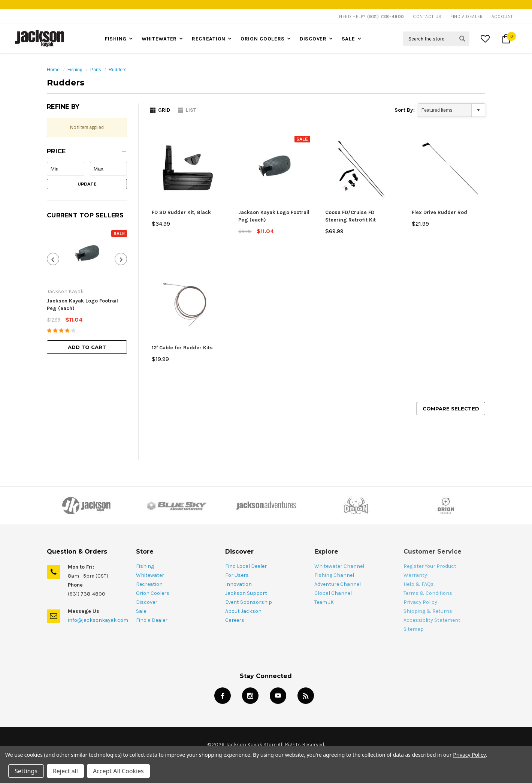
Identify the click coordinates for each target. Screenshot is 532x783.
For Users (237, 575)
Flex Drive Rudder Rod (439, 212)
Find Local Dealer (246, 566)
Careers (235, 620)
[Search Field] (436, 39)
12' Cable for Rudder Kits (182, 348)
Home (53, 70)
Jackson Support (246, 593)
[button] (87, 153)
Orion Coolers (263, 39)
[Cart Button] (506, 39)
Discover (313, 39)
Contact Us (427, 16)
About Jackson (243, 611)
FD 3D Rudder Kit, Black (181, 212)
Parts (96, 70)
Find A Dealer (467, 16)
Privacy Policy (469, 755)
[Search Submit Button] (462, 39)
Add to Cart (87, 347)
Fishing (116, 39)
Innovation (238, 584)
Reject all (65, 771)
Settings (26, 771)
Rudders (117, 70)
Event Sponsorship (249, 602)
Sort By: (405, 110)
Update (87, 184)
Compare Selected (451, 409)
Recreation (209, 39)
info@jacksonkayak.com (98, 620)
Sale (348, 39)
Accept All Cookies (118, 771)
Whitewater (159, 39)
